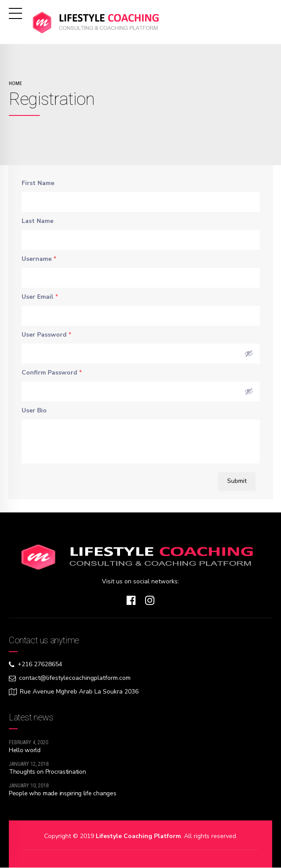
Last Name (37, 221)
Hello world (25, 750)
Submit (237, 481)
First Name (38, 183)
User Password (47, 335)
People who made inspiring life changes (62, 794)
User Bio (34, 410)
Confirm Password (52, 373)
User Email (40, 297)
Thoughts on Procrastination (47, 772)
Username (39, 259)
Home (15, 83)
